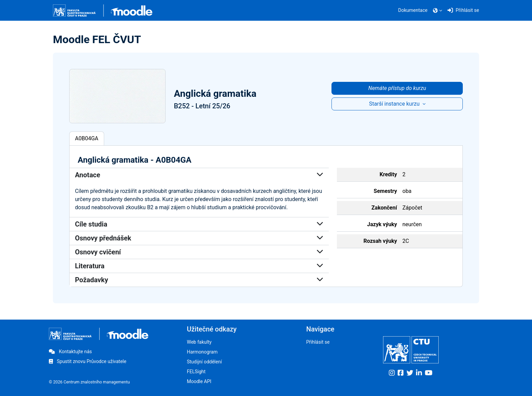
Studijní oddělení (204, 362)
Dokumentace (413, 10)
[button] (438, 11)
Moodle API (199, 381)
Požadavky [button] (199, 280)
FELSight (196, 372)
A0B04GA (87, 138)
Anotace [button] (199, 175)
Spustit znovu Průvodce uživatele (88, 361)
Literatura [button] (199, 266)
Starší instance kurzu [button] (395, 104)
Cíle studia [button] (199, 224)
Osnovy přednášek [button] (199, 238)
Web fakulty (199, 342)
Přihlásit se (318, 342)
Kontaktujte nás (70, 352)
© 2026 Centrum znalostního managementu (89, 382)
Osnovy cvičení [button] (199, 252)
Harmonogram (202, 352)
